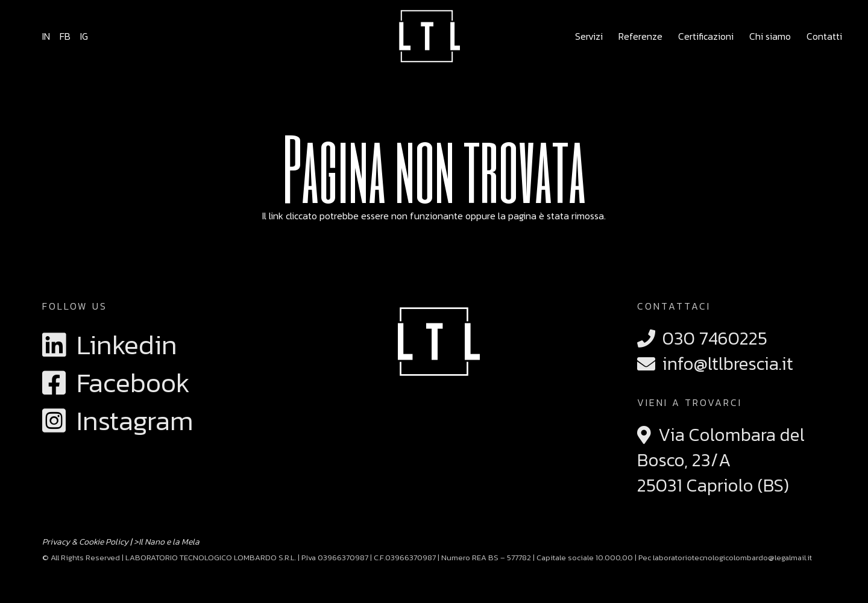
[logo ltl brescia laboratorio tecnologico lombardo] (427, 36)
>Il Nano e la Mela (167, 542)
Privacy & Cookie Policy (85, 542)
